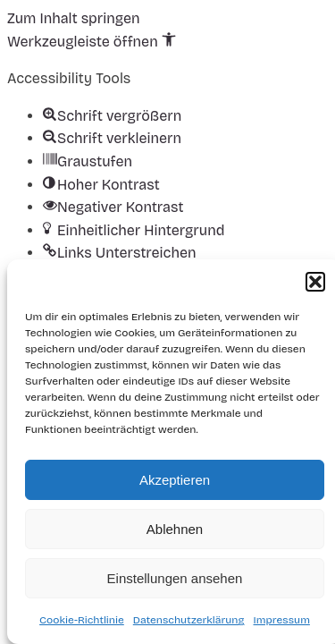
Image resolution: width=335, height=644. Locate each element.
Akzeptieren (175, 480)
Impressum (282, 620)
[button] (315, 282)
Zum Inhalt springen (74, 18)
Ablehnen (175, 529)
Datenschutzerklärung (189, 620)
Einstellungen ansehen (175, 578)
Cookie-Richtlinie (82, 620)
